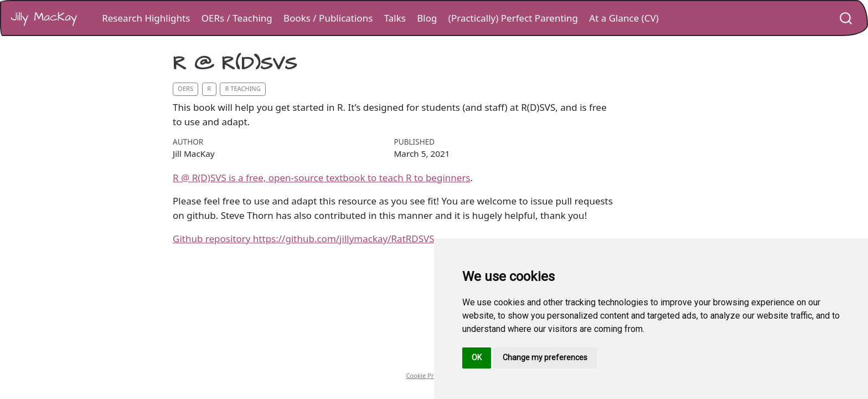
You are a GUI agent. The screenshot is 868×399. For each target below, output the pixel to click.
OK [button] (477, 357)
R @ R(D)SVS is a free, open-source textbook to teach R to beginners (322, 178)
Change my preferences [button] (545, 357)
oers (185, 88)
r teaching (243, 88)
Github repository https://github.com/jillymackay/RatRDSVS (304, 239)
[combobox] (846, 18)
